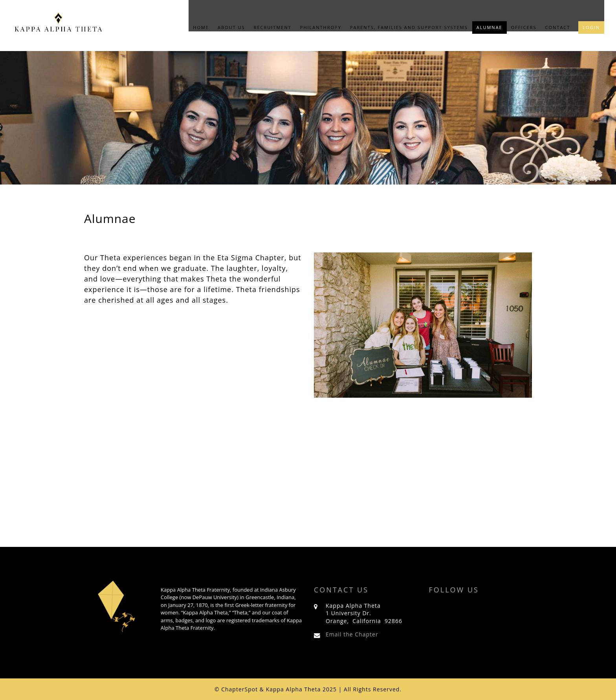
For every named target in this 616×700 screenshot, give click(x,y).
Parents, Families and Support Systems (409, 27)
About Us (231, 27)
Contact (558, 27)
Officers (524, 27)
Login (591, 27)
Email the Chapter (352, 634)
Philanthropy (321, 27)
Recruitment (273, 27)
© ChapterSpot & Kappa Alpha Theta (268, 689)
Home (201, 27)
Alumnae (489, 27)
